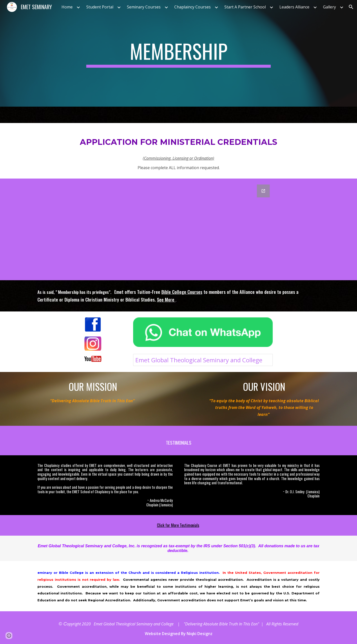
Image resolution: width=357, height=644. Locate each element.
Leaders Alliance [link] (294, 7)
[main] (178, 53)
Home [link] (67, 7)
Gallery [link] (329, 7)
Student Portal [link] (100, 7)
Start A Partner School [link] (245, 7)
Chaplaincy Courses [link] (193, 7)
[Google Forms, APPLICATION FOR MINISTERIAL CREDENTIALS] (178, 229)
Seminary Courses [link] (144, 7)
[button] (351, 7)
